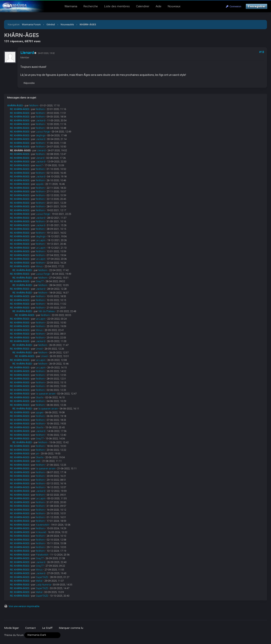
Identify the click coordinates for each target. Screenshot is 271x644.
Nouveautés (67, 24)
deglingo (41, 135)
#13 (262, 52)
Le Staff (47, 628)
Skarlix (40, 397)
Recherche (91, 6)
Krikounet (41, 532)
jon (37, 453)
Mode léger (11, 628)
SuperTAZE (42, 577)
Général (51, 24)
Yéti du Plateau (47, 311)
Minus (39, 266)
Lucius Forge (43, 132)
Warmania (71, 6)
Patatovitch (42, 555)
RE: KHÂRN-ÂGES (20, 109)
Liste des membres (117, 6)
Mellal (39, 581)
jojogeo (40, 412)
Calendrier (143, 6)
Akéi (38, 461)
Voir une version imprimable (24, 606)
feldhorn (34, 105)
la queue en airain (46, 394)
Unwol (39, 349)
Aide (159, 6)
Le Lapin (41, 240)
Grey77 (40, 281)
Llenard (27, 53)
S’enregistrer (257, 6)
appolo (40, 184)
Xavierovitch (42, 525)
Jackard (40, 120)
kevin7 (39, 165)
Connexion (234, 6)
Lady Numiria (43, 585)
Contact (30, 628)
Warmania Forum (31, 24)
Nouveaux (174, 6)
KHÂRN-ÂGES (15, 105)
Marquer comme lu (71, 628)
